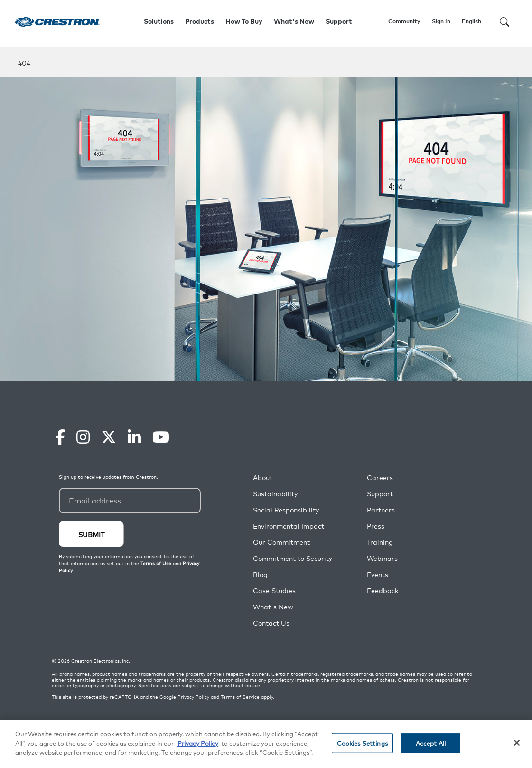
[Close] (517, 743)
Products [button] (200, 21)
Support (380, 494)
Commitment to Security (293, 558)
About (263, 478)
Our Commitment (281, 542)
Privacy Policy (193, 697)
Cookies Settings (362, 743)
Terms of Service (240, 697)
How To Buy (244, 21)
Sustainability (275, 494)
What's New (294, 21)
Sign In (441, 21)
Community (404, 21)
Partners (381, 510)
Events (378, 574)
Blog (260, 574)
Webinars (382, 558)
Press (376, 526)
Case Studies (274, 591)
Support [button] (339, 21)
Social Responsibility (286, 510)
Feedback (383, 591)
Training (380, 542)
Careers (380, 478)
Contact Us (271, 623)
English (471, 21)
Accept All (431, 743)
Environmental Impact (289, 526)
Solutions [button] (159, 21)
